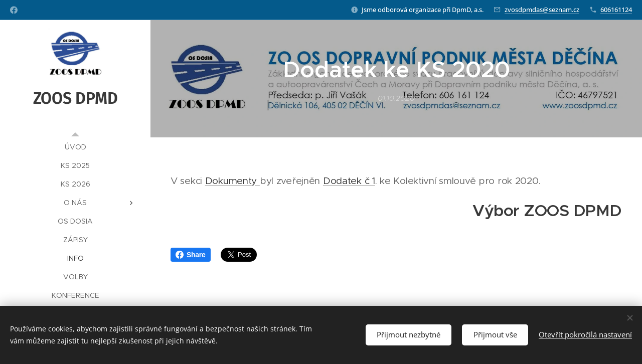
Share (191, 255)
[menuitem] (75, 147)
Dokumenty (232, 181)
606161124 (616, 10)
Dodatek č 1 (349, 181)
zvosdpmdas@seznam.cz (542, 10)
